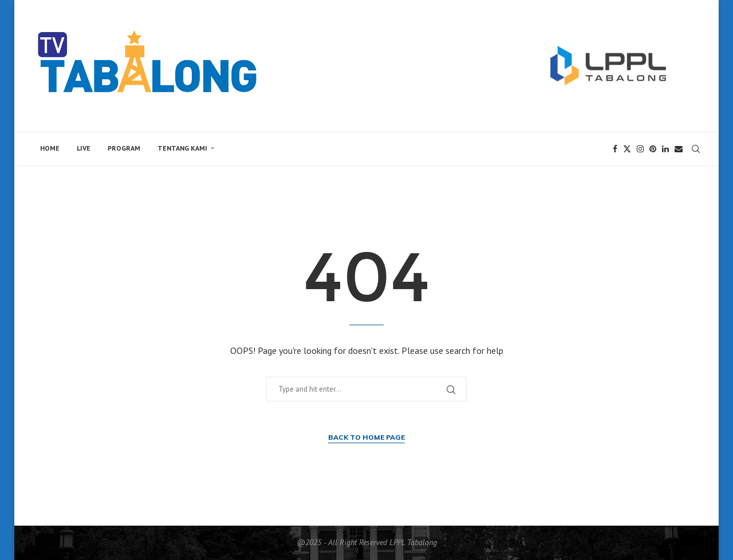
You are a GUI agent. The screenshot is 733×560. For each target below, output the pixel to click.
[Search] (696, 149)
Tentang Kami (182, 148)
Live (84, 148)
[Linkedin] (665, 149)
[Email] (679, 149)
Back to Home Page (366, 437)
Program (124, 148)
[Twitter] (627, 149)
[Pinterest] (653, 149)
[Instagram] (640, 149)
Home (50, 148)
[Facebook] (615, 149)
